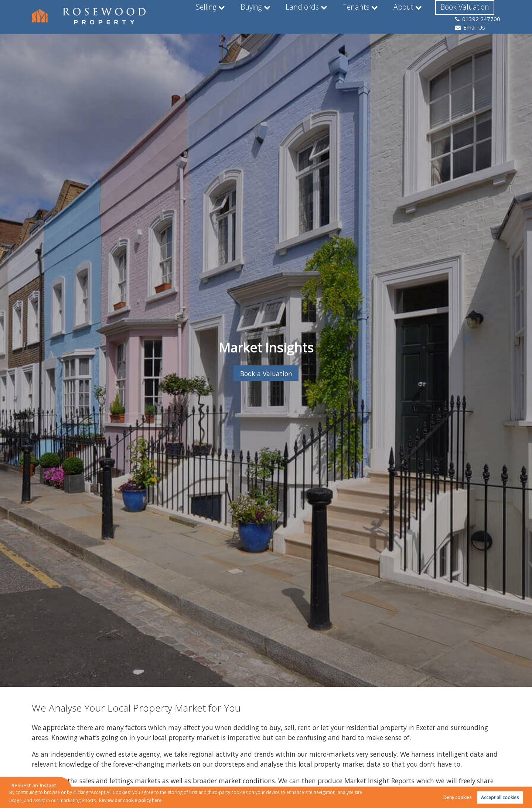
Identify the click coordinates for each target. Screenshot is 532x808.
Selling (167, 16)
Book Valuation (419, 16)
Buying (212, 16)
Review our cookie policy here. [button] (131, 800)
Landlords (262, 16)
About (359, 16)
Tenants (313, 16)
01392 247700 (478, 11)
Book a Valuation (266, 373)
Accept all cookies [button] (500, 797)
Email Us (470, 20)
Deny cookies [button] (457, 797)
